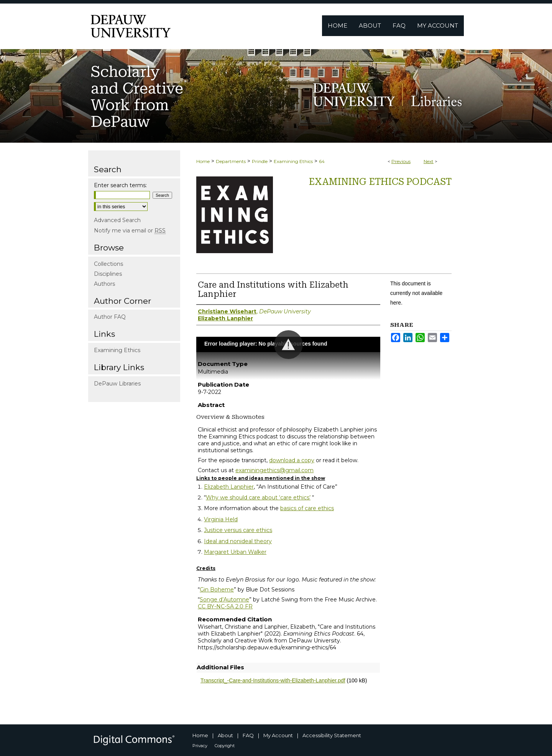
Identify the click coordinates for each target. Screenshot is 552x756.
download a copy (292, 460)
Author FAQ (110, 317)
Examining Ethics (293, 161)
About (225, 735)
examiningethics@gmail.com (274, 470)
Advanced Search (117, 220)
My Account (278, 735)
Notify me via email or (130, 231)
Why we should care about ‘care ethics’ (258, 497)
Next (429, 161)
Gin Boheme (217, 590)
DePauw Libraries (117, 384)
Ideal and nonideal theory (238, 541)
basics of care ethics (307, 508)
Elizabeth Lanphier (229, 487)
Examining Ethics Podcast (380, 182)
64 (322, 161)
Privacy (200, 746)
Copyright (225, 746)
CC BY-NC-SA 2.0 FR (225, 606)
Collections (108, 264)
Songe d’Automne (224, 600)
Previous (401, 161)
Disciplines (108, 274)
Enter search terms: (120, 185)
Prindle (260, 161)
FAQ (248, 735)
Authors (104, 284)
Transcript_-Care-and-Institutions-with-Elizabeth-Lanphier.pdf (273, 680)
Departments (231, 161)
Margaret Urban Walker (235, 552)
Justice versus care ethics (238, 530)
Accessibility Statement (332, 735)
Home (203, 161)
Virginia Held (221, 519)
